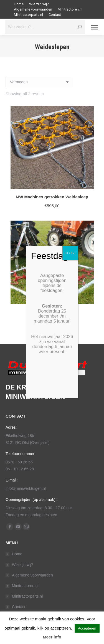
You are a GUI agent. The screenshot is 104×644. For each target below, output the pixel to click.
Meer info (52, 637)
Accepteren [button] (87, 628)
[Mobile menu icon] (95, 27)
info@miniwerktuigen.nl (26, 488)
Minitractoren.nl (25, 586)
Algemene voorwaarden (32, 575)
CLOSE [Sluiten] (70, 253)
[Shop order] (39, 82)
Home (17, 554)
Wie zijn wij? (23, 565)
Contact (19, 607)
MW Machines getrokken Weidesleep (52, 197)
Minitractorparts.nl (27, 596)
